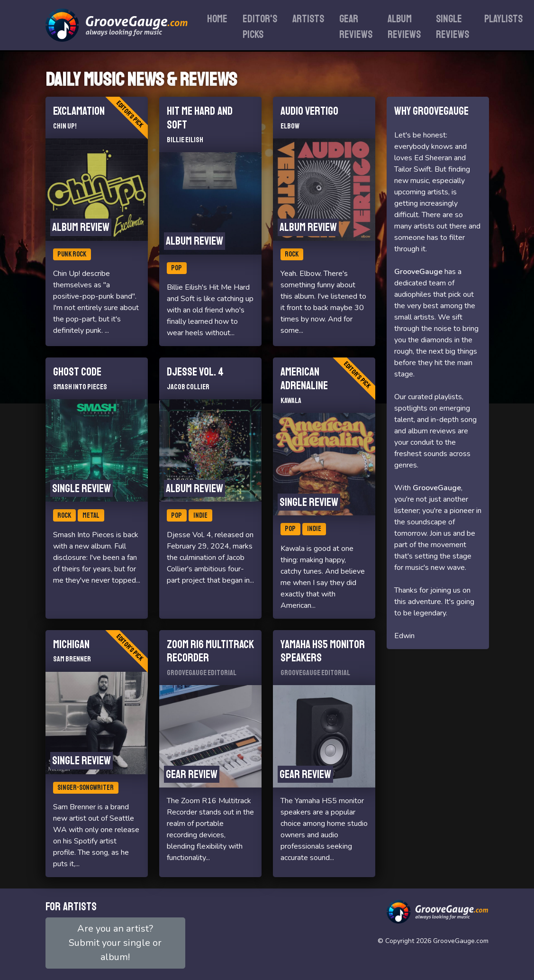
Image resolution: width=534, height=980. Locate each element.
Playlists (503, 19)
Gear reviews (356, 27)
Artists (308, 19)
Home (217, 19)
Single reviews (453, 27)
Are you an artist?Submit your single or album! (115, 943)
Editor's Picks (260, 27)
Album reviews (404, 27)
